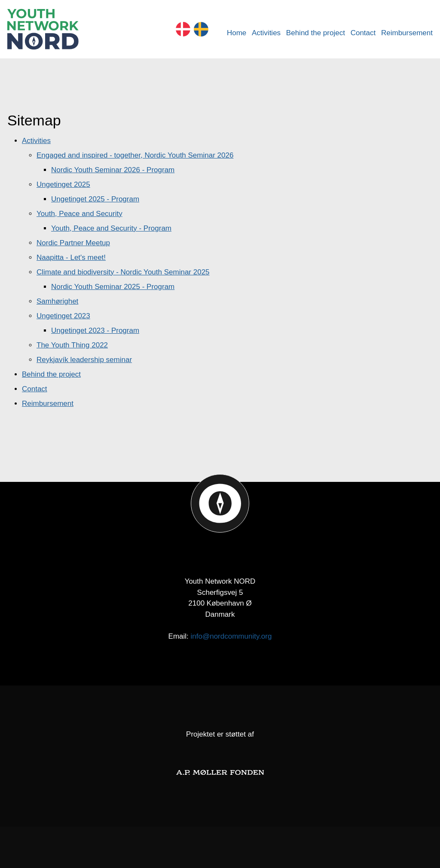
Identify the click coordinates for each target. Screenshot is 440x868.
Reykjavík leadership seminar (84, 360)
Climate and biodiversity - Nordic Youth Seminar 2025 (123, 272)
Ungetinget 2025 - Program (95, 199)
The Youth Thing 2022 (72, 345)
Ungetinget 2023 (63, 316)
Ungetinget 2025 (63, 184)
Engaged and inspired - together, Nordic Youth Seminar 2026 (135, 155)
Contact (363, 33)
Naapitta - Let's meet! (71, 257)
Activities (266, 33)
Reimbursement (407, 33)
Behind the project (316, 33)
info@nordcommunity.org (231, 636)
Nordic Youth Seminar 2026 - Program (113, 170)
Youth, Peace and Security (79, 214)
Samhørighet (57, 301)
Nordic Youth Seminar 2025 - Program (113, 287)
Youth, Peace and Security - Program (111, 228)
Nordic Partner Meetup (73, 243)
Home (237, 33)
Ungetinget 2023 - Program (95, 330)
